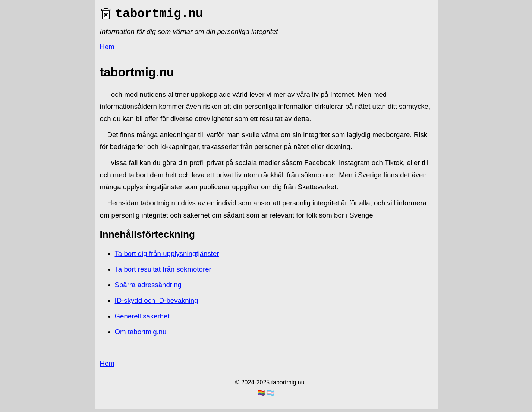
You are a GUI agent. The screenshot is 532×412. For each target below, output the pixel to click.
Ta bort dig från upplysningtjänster (167, 256)
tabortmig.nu (152, 15)
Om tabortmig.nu (141, 335)
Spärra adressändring (148, 288)
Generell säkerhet (142, 319)
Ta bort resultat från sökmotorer (163, 272)
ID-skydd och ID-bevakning (157, 303)
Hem (107, 50)
